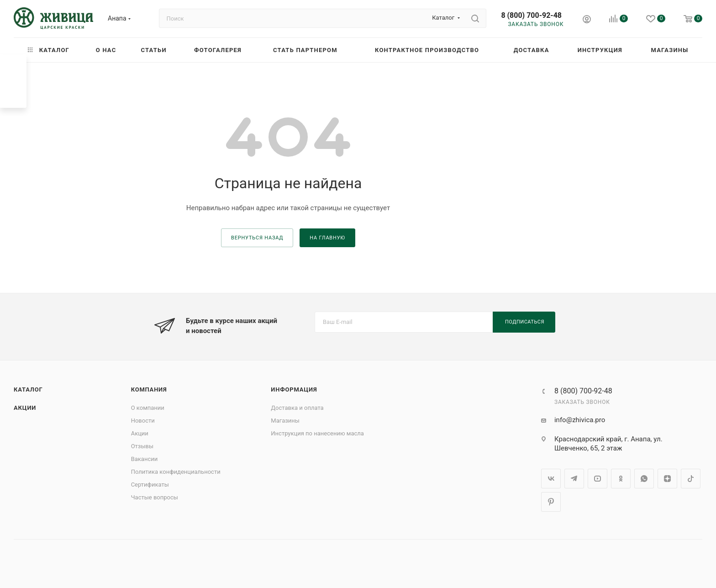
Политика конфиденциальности (176, 472)
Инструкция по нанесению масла (317, 433)
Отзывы (142, 446)
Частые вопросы (155, 497)
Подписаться (525, 322)
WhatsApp (644, 479)
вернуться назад (257, 238)
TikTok (691, 479)
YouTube (598, 479)
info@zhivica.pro (580, 420)
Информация (294, 389)
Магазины (285, 421)
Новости (143, 421)
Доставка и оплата (297, 408)
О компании (148, 408)
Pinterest (551, 502)
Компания (149, 389)
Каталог (28, 389)
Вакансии (145, 459)
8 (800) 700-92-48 (531, 15)
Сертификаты (150, 485)
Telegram (574, 479)
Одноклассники (621, 479)
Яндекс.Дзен (667, 479)
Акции (25, 408)
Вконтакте (551, 479)
